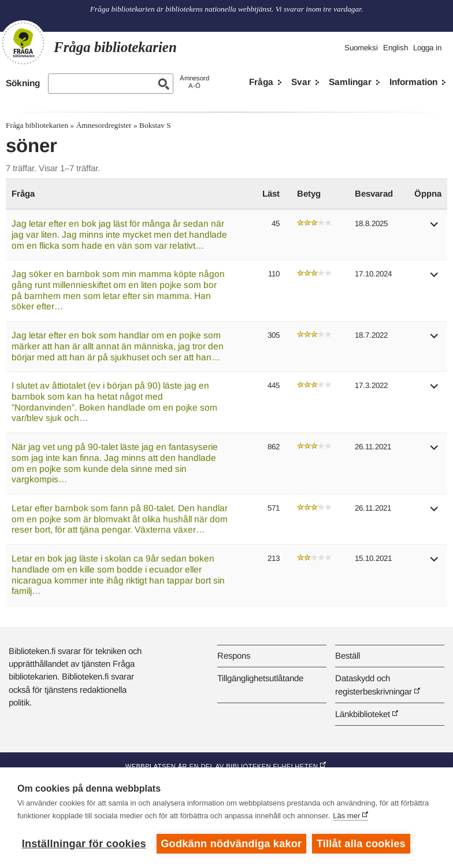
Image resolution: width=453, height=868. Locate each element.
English (396, 48)
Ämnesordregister (104, 125)
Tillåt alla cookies (361, 844)
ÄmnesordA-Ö (194, 82)
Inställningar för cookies (84, 844)
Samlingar (350, 82)
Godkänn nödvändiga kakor (231, 844)
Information (413, 82)
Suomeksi (361, 48)
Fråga (261, 82)
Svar (301, 82)
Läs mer (346, 816)
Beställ (348, 655)
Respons (234, 655)
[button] (435, 228)
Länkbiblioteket (363, 714)
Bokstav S (155, 125)
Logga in (427, 48)
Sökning (23, 83)
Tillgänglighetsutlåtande (260, 678)
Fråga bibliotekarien (37, 125)
